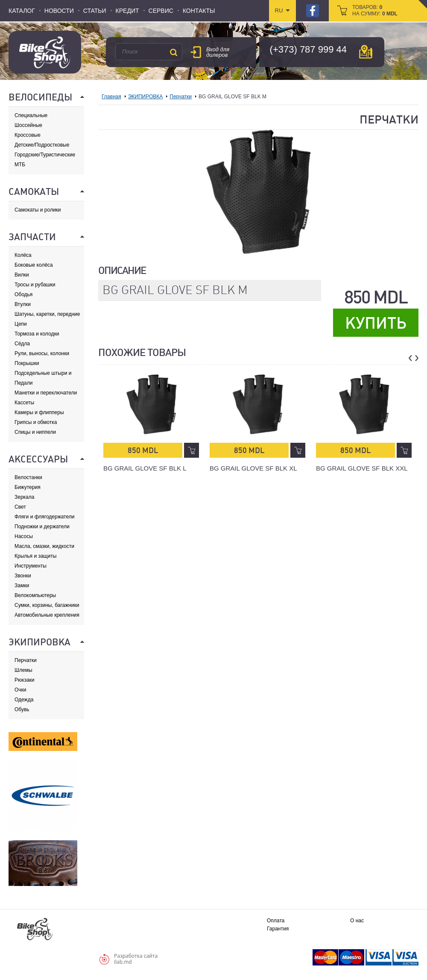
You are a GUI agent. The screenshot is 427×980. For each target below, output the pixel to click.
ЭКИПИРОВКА (146, 97)
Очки (20, 690)
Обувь (22, 709)
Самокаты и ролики (38, 210)
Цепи (21, 324)
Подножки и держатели (42, 527)
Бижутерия (28, 487)
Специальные (31, 115)
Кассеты (24, 403)
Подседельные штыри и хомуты (43, 373)
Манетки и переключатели (46, 393)
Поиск (173, 52)
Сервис (161, 11)
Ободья (23, 294)
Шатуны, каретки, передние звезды (47, 314)
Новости (59, 11)
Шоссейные (28, 125)
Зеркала (24, 497)
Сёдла (22, 344)
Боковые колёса (34, 265)
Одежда (24, 700)
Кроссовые (28, 135)
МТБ (20, 165)
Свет (20, 507)
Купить (376, 323)
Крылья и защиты (35, 556)
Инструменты (31, 566)
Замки (22, 586)
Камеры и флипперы (39, 412)
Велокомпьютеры (35, 595)
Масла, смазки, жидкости (44, 546)
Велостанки (28, 477)
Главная (111, 97)
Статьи (95, 11)
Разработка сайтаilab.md (136, 959)
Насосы (24, 536)
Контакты (199, 11)
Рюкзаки (25, 680)
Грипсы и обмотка (36, 422)
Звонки (23, 576)
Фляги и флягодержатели (44, 517)
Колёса (23, 255)
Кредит (127, 11)
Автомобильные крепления (47, 615)
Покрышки (27, 363)
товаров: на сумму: (375, 10)
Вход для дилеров (218, 52)
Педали (23, 383)
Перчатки (26, 660)
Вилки (22, 275)
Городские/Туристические (45, 155)
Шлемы (23, 670)
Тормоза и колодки (37, 334)
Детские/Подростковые (42, 145)
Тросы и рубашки (35, 285)
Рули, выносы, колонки (42, 353)
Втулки (23, 304)
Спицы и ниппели (35, 432)
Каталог (22, 11)
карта (366, 52)
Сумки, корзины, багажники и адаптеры (47, 605)
